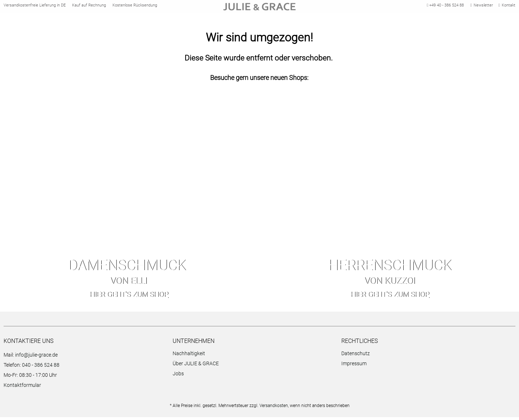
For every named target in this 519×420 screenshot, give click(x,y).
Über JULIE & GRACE (196, 366)
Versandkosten (274, 408)
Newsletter (482, 7)
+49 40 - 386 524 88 (444, 7)
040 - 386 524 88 (41, 368)
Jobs (178, 376)
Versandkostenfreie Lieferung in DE (35, 7)
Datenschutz (356, 356)
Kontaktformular (22, 388)
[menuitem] (255, 357)
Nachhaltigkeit (189, 356)
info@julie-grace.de (36, 358)
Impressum (354, 366)
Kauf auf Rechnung (89, 7)
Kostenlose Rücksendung (135, 7)
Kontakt (507, 7)
